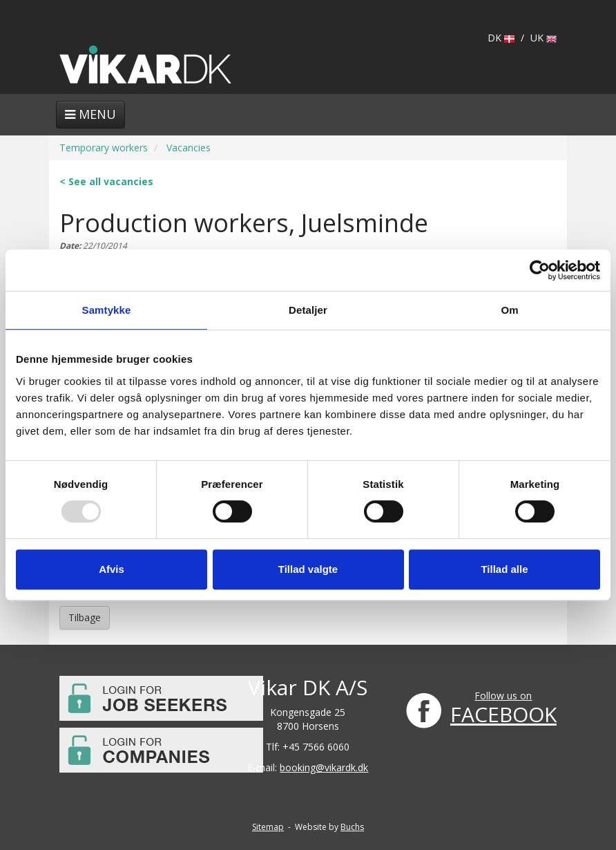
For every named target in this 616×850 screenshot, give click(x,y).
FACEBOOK (503, 714)
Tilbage (85, 617)
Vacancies (189, 148)
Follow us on (503, 696)
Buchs (352, 827)
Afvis (112, 569)
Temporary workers (104, 148)
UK (543, 38)
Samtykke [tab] (107, 310)
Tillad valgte (308, 569)
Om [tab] (509, 310)
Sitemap (268, 827)
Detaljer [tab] (308, 310)
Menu (90, 114)
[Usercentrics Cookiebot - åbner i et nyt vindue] (540, 270)
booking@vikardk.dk (324, 767)
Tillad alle (504, 569)
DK (501, 38)
